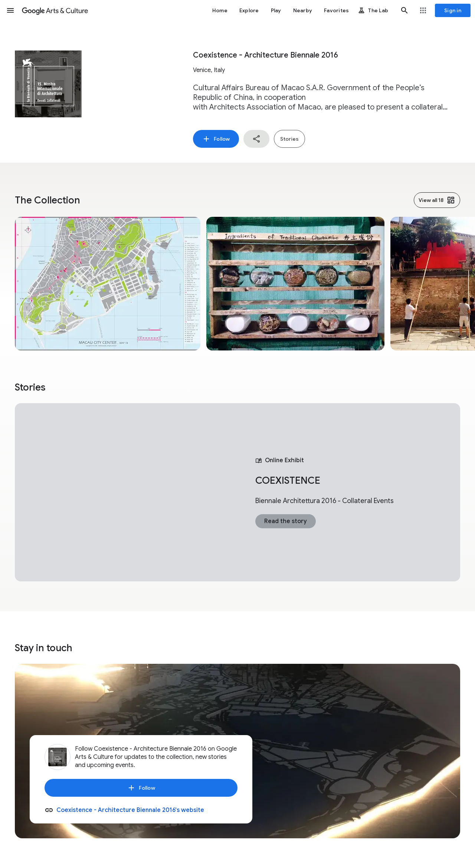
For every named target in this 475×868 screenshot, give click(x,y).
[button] (10, 10)
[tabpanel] (237, 492)
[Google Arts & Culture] (55, 10)
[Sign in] (453, 10)
